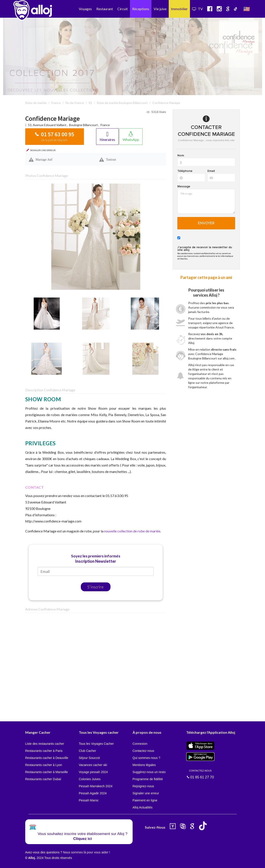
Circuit (123, 9)
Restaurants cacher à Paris (44, 751)
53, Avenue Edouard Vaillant (47, 125)
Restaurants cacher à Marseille (47, 772)
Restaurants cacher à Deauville (47, 758)
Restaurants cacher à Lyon (44, 765)
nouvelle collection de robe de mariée (132, 531)
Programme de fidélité (148, 779)
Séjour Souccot (89, 758)
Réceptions (141, 9)
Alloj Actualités (143, 807)
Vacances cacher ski (93, 765)
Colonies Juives (90, 779)
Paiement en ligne (145, 800)
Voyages (85, 9)
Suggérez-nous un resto (149, 772)
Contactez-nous (143, 751)
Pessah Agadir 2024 (93, 793)
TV (197, 9)
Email (211, 171)
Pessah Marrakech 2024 (96, 786)
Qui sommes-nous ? (146, 758)
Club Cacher (87, 751)
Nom (181, 156)
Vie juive (160, 9)
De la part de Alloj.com (54, 140)
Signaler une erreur (146, 793)
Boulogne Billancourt (83, 125)
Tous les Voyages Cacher (96, 744)
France (105, 125)
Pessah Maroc (89, 800)
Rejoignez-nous (143, 786)
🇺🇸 (247, 9)
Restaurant (105, 9)
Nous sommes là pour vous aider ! (86, 852)
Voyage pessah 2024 (93, 772)
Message (184, 186)
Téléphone (185, 171)
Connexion (140, 744)
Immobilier (179, 9)
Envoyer (206, 223)
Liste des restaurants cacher (45, 744)
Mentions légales (144, 765)
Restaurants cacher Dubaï (43, 779)
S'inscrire (96, 587)
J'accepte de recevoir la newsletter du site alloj (205, 249)
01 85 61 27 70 (200, 774)
